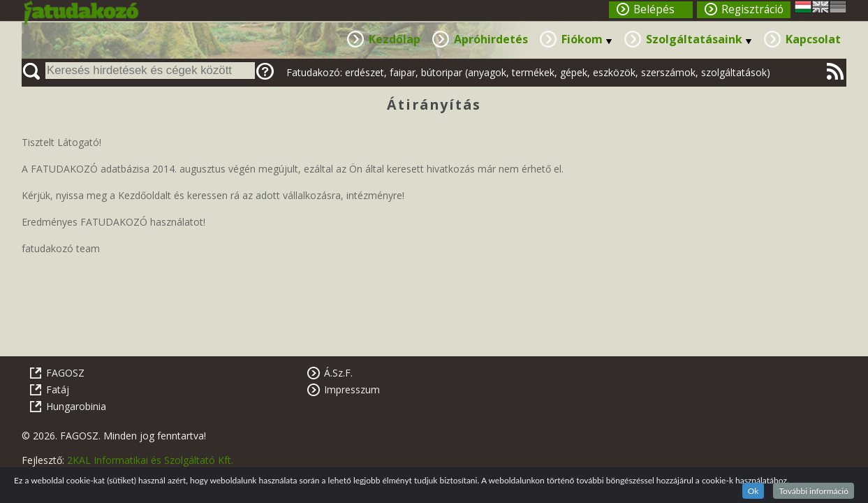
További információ (814, 491)
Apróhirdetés (491, 39)
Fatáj (58, 389)
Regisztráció (752, 9)
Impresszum (352, 389)
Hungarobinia (76, 406)
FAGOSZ (65, 373)
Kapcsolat (813, 39)
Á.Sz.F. (338, 373)
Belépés (654, 9)
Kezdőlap (395, 39)
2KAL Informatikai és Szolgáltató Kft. (150, 460)
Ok (753, 491)
